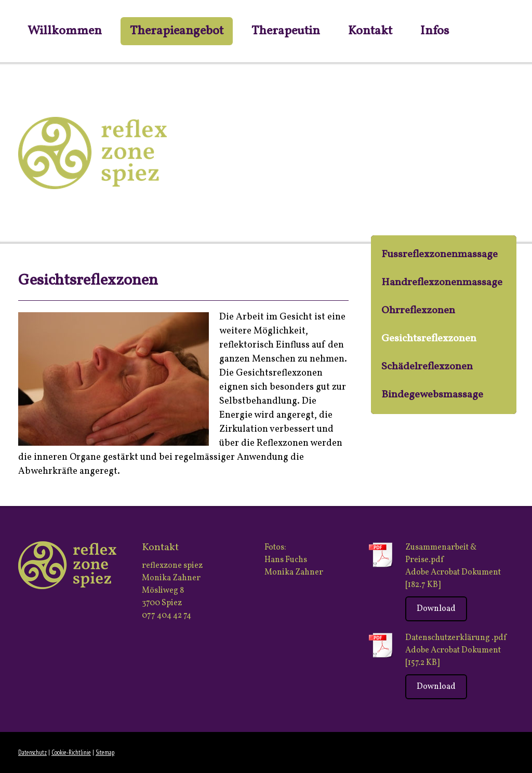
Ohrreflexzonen (418, 311)
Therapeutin (286, 31)
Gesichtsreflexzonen (429, 339)
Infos (435, 31)
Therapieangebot (177, 31)
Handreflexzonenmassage (442, 283)
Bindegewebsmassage (432, 395)
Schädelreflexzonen (427, 367)
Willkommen (65, 31)
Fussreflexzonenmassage (440, 255)
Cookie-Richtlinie (71, 752)
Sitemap (105, 752)
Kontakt (370, 31)
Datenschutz (32, 752)
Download (436, 609)
